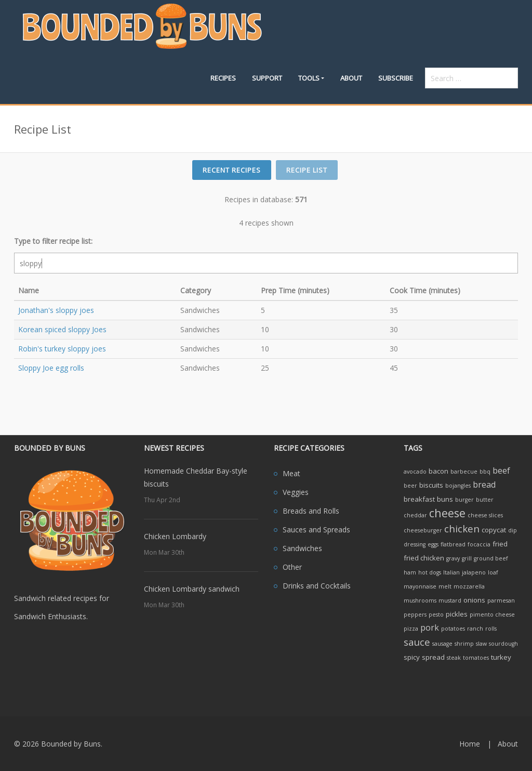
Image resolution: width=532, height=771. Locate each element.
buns (445, 499)
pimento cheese (492, 615)
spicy (412, 657)
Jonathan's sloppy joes (56, 310)
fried (500, 544)
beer (410, 486)
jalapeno (474, 572)
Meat (291, 473)
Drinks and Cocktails (317, 586)
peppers (415, 615)
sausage (442, 644)
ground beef (491, 558)
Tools (309, 78)
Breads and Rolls (311, 511)
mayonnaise (420, 586)
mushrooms (420, 600)
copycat (494, 530)
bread (484, 485)
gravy (453, 558)
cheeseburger (423, 530)
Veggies (296, 492)
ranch (475, 629)
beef (501, 471)
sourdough (503, 644)
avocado (415, 472)
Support (267, 78)
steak (454, 658)
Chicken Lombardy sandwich (192, 589)
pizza (411, 629)
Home (470, 744)
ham (410, 572)
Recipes (223, 78)
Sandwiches (302, 548)
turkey (501, 657)
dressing (415, 544)
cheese (447, 513)
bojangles (458, 486)
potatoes (453, 629)
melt (445, 586)
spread (433, 657)
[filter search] (266, 263)
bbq (485, 472)
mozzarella (469, 586)
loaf (493, 572)
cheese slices (485, 515)
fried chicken (424, 558)
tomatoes (476, 658)
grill (467, 558)
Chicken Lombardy (175, 536)
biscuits (431, 485)
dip (513, 530)
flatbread (453, 544)
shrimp (464, 644)
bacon (438, 471)
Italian (451, 572)
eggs (433, 544)
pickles (457, 614)
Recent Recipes (232, 170)
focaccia (479, 544)
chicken (462, 528)
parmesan (501, 600)
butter (485, 500)
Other (292, 567)
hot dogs (430, 572)
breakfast (419, 499)
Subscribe (396, 78)
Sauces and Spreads (316, 530)
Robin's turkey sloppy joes (62, 349)
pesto (436, 615)
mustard (450, 600)
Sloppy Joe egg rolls (51, 368)
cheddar (415, 515)
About (351, 78)
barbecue (464, 472)
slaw (481, 644)
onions (474, 600)
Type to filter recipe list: (53, 241)
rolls (491, 629)
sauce (417, 642)
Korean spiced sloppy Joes (62, 329)
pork (430, 628)
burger (464, 500)
